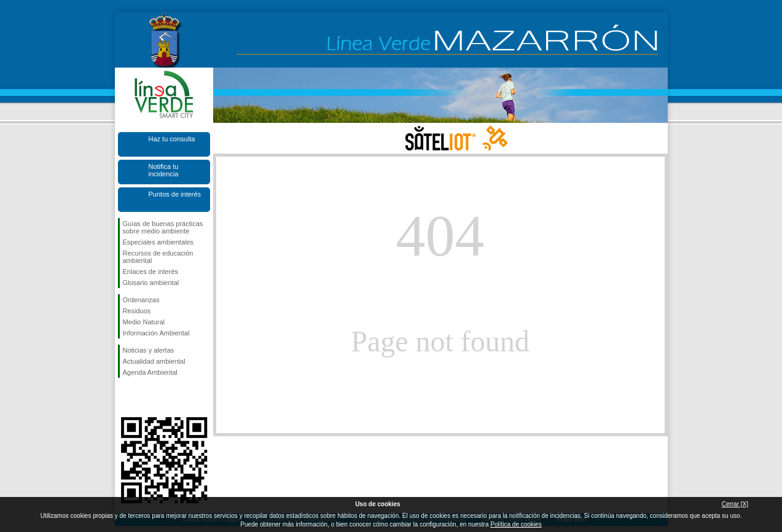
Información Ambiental (156, 333)
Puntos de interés (175, 194)
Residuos (137, 311)
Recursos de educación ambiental (158, 257)
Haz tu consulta (172, 139)
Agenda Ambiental (150, 372)
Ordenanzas (141, 300)
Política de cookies (516, 524)
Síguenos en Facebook (125, 397)
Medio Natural (144, 322)
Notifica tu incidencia (164, 170)
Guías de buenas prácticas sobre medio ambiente (163, 227)
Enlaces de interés (151, 272)
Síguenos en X (146, 397)
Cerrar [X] (735, 504)
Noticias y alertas (149, 350)
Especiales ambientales (158, 242)
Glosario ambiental (151, 283)
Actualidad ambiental (154, 361)
